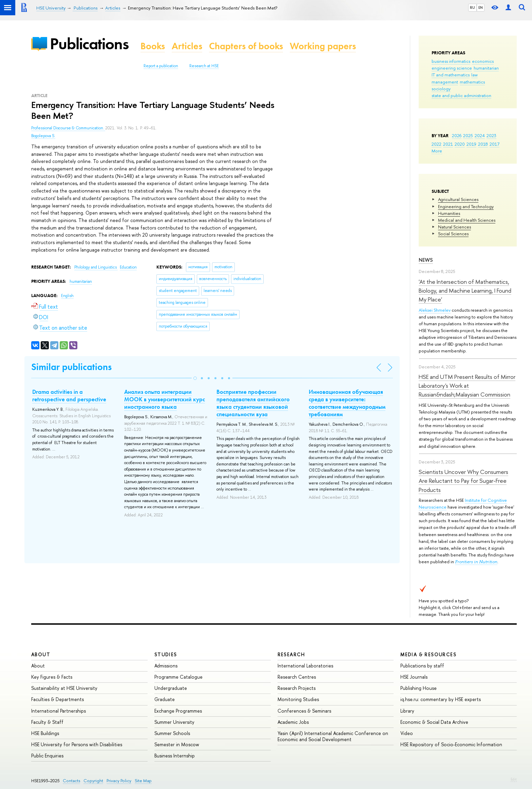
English (67, 296)
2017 (495, 144)
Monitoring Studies (298, 699)
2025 (468, 135)
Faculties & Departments (58, 699)
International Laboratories (305, 666)
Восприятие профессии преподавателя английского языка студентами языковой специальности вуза (253, 403)
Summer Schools (172, 733)
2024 (480, 135)
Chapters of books (246, 46)
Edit (514, 779)
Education (128, 267)
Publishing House (419, 688)
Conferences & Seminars (304, 711)
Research (291, 654)
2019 (471, 144)
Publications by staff (422, 666)
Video (407, 733)
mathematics (472, 82)
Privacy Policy (119, 781)
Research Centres (297, 677)
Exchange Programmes (178, 711)
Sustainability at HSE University (64, 688)
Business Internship (175, 756)
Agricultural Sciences (458, 199)
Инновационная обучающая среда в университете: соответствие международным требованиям (347, 403)
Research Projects (297, 688)
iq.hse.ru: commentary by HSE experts (441, 699)
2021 (448, 144)
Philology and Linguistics (96, 267)
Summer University (174, 722)
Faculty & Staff (47, 722)
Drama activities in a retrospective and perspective (69, 396)
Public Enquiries (47, 756)
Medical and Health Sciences (467, 220)
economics (483, 61)
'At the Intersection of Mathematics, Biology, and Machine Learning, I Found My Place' (465, 291)
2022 (436, 144)
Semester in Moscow (177, 744)
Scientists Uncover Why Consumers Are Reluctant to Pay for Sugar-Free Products (463, 481)
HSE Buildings (45, 733)
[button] (195, 378)
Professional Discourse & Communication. (68, 128)
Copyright (93, 781)
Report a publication (161, 66)
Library (407, 711)
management (445, 82)
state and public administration (461, 95)
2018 (483, 144)
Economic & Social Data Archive (434, 722)
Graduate (165, 699)
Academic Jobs (293, 722)
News (426, 260)
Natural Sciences (454, 227)
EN (481, 7)
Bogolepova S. (43, 136)
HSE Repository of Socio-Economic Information (451, 744)
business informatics (451, 61)
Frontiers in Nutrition (476, 562)
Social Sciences (453, 234)
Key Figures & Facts (52, 677)
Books (153, 46)
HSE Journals (414, 677)
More (437, 151)
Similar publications (71, 367)
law (474, 75)
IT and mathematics (451, 75)
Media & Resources (428, 654)
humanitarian (486, 68)
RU (472, 7)
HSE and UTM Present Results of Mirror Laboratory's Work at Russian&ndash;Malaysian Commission (467, 386)
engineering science (452, 68)
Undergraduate (171, 688)
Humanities (449, 213)
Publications (89, 44)
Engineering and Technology (466, 206)
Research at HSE (204, 66)
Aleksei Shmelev (435, 310)
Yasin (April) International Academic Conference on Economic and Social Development (333, 736)
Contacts (71, 781)
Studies (166, 654)
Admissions (166, 666)
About (41, 654)
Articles (187, 46)
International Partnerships (59, 711)
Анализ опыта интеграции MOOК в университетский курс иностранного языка (165, 399)
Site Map (143, 781)
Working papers (323, 46)
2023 (491, 135)
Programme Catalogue (178, 677)
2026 (457, 135)
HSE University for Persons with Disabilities (77, 744)
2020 (460, 144)
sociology (441, 89)
